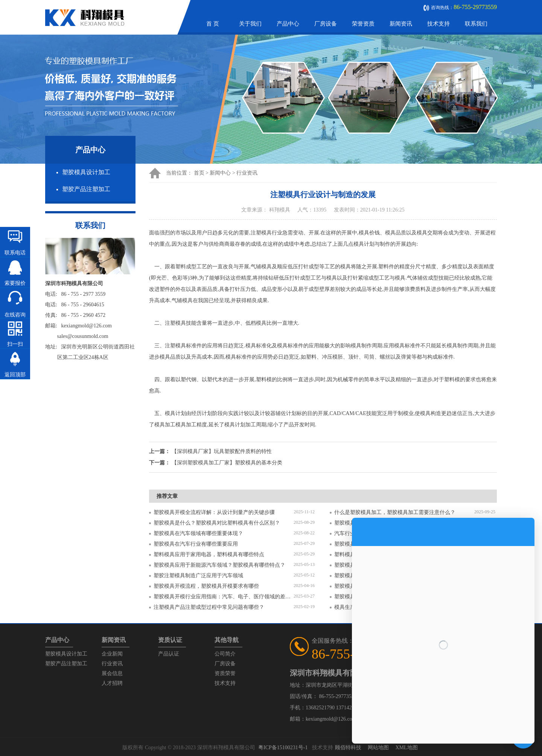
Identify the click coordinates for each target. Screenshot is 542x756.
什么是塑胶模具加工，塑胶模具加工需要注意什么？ (395, 512)
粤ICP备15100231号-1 (283, 748)
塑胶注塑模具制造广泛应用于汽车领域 (198, 576)
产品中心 (288, 24)
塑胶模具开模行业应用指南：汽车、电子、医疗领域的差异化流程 (224, 597)
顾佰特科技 (348, 748)
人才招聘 (112, 683)
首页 (199, 173)
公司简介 (225, 654)
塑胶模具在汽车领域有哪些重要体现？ (198, 533)
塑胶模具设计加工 (86, 172)
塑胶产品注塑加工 (86, 189)
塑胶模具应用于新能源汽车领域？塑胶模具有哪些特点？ (219, 565)
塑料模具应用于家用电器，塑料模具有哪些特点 (209, 554)
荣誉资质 (363, 24)
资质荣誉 (225, 673)
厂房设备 (326, 24)
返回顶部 (15, 375)
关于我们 (250, 24)
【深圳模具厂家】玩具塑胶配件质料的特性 (222, 451)
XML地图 (406, 748)
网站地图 (378, 748)
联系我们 (476, 24)
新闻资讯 (401, 24)
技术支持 (438, 24)
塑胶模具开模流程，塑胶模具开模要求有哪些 (206, 586)
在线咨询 (15, 315)
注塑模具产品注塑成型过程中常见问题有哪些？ (209, 607)
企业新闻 (112, 654)
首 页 (213, 24)
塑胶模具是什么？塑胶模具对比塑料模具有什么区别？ (217, 523)
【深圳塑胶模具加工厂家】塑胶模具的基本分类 (227, 463)
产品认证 (169, 654)
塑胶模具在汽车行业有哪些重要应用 (196, 544)
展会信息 (112, 673)
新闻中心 (220, 173)
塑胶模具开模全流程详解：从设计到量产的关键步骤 (214, 512)
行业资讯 (247, 173)
